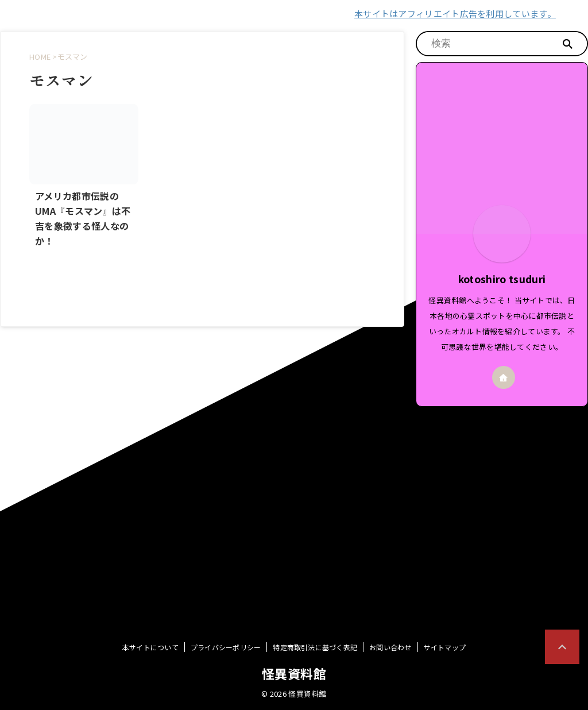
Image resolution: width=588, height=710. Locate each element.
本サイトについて (150, 647)
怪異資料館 (294, 673)
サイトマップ (445, 647)
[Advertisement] (502, 484)
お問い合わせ (390, 647)
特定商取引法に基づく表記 (315, 647)
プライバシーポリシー (226, 647)
